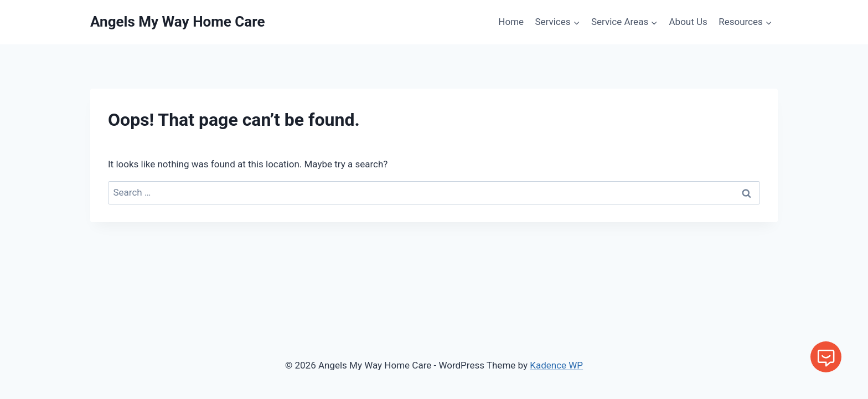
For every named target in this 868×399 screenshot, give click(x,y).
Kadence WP (556, 365)
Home (511, 22)
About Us (688, 22)
